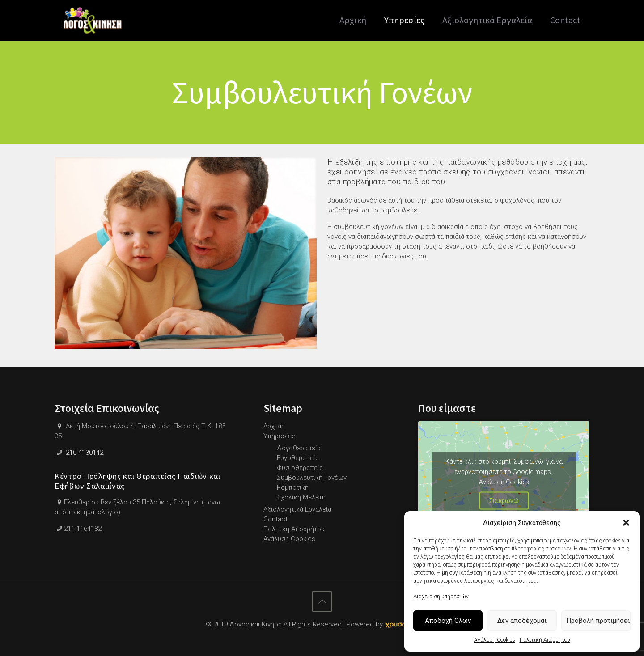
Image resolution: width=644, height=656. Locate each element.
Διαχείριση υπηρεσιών (441, 597)
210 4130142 (85, 453)
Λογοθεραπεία (299, 448)
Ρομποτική (293, 487)
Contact (275, 519)
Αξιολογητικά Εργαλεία (297, 509)
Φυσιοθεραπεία (300, 468)
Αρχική (273, 426)
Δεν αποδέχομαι (522, 621)
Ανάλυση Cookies (495, 640)
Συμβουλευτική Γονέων (312, 478)
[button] (626, 523)
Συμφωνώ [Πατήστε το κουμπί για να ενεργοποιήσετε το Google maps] (504, 500)
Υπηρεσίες (279, 436)
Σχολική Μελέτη (301, 497)
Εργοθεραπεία (298, 458)
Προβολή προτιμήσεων (598, 621)
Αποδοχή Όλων (448, 621)
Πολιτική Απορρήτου (545, 640)
